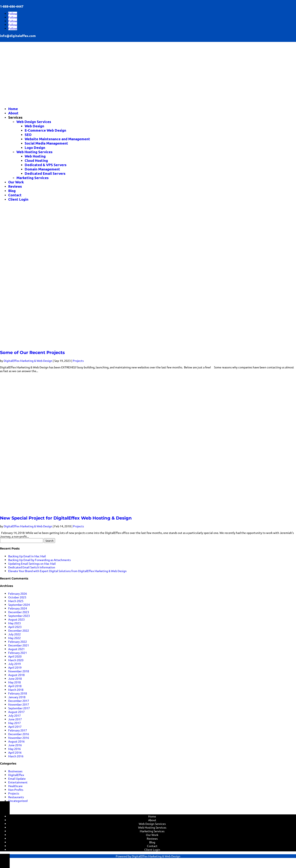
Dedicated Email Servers (45, 173)
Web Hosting (35, 156)
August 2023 (16, 619)
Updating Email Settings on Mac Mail (32, 563)
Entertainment (18, 782)
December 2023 (19, 612)
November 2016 (19, 738)
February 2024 (18, 608)
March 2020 (16, 660)
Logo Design (35, 148)
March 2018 (16, 690)
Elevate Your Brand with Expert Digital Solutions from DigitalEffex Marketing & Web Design (67, 571)
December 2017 (19, 701)
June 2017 (15, 719)
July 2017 (14, 715)
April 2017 (15, 727)
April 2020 (15, 656)
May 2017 (14, 723)
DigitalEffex (16, 775)
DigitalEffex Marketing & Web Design (28, 361)
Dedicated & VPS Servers (46, 165)
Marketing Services (32, 178)
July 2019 (14, 664)
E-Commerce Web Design (45, 130)
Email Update (17, 778)
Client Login (18, 199)
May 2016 (14, 749)
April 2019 (15, 667)
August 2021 (16, 649)
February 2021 (18, 653)
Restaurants (16, 797)
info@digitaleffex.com (18, 36)
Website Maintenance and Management (57, 139)
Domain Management (42, 169)
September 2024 (19, 605)
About (13, 113)
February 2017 (18, 730)
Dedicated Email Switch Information (32, 567)
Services (15, 117)
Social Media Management (46, 143)
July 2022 (14, 634)
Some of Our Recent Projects (32, 352)
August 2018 (16, 675)
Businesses (15, 771)
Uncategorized (18, 801)
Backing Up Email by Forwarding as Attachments (39, 560)
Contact (15, 195)
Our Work (16, 182)
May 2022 (14, 638)
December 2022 (19, 630)
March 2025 (16, 601)
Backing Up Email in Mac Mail (27, 556)
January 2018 (17, 697)
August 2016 (16, 741)
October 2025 (17, 597)
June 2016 (15, 745)
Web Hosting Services (34, 152)
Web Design (34, 126)
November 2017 (19, 704)
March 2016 (16, 756)
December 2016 (19, 734)
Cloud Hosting (36, 160)
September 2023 (19, 616)
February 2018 (18, 693)
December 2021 (19, 645)
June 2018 (15, 678)
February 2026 (18, 593)
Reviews (15, 186)
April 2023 (15, 627)
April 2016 (15, 752)
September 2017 (19, 708)
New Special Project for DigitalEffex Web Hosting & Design (66, 518)
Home (13, 109)
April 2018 (15, 686)
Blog (12, 191)
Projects (78, 361)
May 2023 (14, 623)
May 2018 (14, 682)
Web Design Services (34, 122)
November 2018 (19, 671)
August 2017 (16, 712)
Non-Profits (16, 790)
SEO (28, 135)
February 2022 (18, 642)
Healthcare (15, 786)
